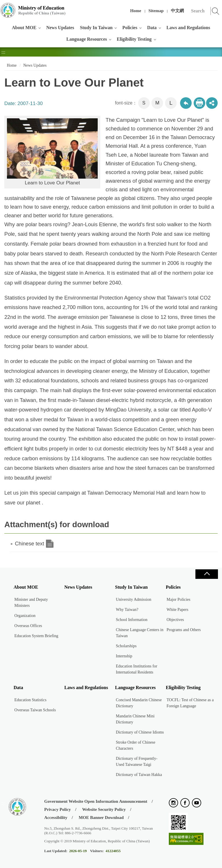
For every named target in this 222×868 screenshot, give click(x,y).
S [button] (144, 103)
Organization (25, 616)
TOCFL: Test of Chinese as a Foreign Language (190, 703)
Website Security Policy (104, 809)
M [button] (157, 103)
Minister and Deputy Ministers (31, 603)
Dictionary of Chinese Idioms (140, 732)
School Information (132, 620)
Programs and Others (184, 630)
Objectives (175, 620)
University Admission (134, 599)
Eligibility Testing (134, 39)
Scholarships (126, 646)
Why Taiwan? (127, 610)
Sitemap (156, 11)
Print (199, 103)
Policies (130, 28)
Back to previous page (186, 103)
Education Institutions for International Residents (137, 669)
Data (152, 28)
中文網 (177, 11)
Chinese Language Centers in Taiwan (140, 633)
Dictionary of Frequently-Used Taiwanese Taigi (137, 762)
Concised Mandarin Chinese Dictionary (139, 703)
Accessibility (56, 818)
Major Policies (178, 599)
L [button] (171, 103)
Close (207, 574)
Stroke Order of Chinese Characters (136, 745)
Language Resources (87, 39)
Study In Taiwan (96, 28)
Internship (124, 656)
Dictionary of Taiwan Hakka (139, 775)
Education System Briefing (36, 636)
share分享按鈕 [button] (212, 103)
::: (3, 7)
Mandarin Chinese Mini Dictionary (135, 719)
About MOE (24, 28)
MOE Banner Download (101, 818)
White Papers (177, 610)
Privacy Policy (58, 809)
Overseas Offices (28, 626)
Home (136, 11)
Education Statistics (30, 700)
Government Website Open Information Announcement (96, 801)
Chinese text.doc (50, 544)
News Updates (60, 28)
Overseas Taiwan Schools (35, 710)
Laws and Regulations (188, 28)
